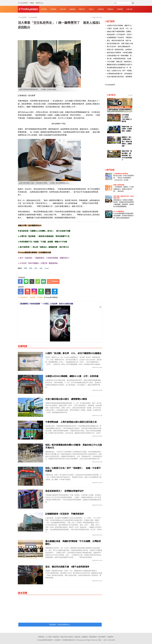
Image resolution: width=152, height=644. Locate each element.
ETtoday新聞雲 (23, 1)
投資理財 (44, 9)
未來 (41, 268)
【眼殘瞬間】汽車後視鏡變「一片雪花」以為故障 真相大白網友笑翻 (46, 304)
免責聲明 (110, 637)
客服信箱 (77, 637)
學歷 (25, 268)
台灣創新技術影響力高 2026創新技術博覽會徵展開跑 (126, 74)
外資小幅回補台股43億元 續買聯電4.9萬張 (122, 77)
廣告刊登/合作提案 (67, 637)
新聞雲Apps (40, 1)
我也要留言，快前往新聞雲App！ (60, 625)
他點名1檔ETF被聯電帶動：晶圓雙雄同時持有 (123, 31)
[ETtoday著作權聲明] (51, 297)
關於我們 (56, 637)
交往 (36, 268)
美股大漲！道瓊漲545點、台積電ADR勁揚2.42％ (124, 50)
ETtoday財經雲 (110, 85)
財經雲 (28, 9)
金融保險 (72, 9)
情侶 (31, 268)
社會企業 (129, 9)
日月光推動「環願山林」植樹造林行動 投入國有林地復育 (127, 62)
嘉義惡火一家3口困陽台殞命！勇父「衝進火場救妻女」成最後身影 (127, 142)
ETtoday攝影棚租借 (119, 211)
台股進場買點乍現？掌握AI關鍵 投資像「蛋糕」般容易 (126, 56)
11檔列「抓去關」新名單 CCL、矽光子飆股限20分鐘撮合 (127, 28)
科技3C (91, 9)
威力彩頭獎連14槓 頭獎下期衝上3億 (120, 44)
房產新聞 (120, 9)
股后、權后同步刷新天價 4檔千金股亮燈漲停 (123, 41)
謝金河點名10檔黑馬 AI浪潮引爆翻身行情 (122, 53)
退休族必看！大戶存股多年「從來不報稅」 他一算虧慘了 (127, 34)
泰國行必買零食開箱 (119, 185)
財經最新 (53, 9)
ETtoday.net (81, 640)
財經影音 (101, 9)
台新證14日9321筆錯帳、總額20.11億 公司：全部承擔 (126, 25)
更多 (130, 95)
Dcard (47, 268)
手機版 (32, 1)
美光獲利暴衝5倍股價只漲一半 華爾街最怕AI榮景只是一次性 (128, 68)
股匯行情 (82, 9)
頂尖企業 (63, 9)
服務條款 (85, 637)
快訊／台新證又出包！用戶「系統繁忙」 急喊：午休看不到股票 (129, 71)
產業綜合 (110, 9)
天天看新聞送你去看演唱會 (121, 174)
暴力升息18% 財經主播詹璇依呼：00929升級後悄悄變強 (127, 47)
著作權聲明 (102, 637)
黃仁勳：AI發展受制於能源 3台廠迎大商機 (122, 59)
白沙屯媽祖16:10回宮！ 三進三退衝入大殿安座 (127, 118)
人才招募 (49, 637)
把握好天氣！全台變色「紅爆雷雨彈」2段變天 (127, 129)
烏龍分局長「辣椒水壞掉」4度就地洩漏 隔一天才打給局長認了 (127, 155)
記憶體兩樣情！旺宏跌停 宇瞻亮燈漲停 (121, 38)
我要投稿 (41, 637)
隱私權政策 (93, 637)
